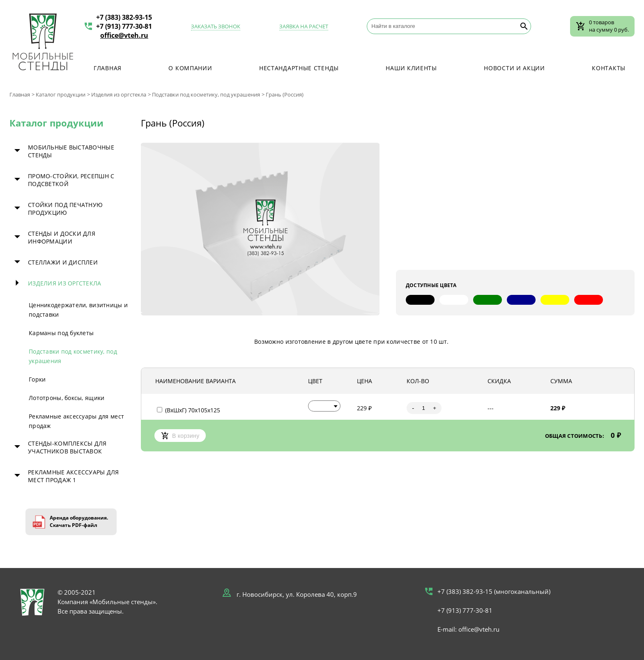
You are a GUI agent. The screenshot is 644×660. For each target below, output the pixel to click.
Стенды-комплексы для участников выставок (67, 447)
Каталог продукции (61, 94)
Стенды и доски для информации (62, 237)
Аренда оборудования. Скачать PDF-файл (79, 521)
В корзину (180, 436)
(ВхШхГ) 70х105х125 (189, 410)
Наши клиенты (411, 68)
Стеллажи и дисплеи (63, 262)
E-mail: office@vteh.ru (468, 629)
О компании (190, 68)
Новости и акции (514, 68)
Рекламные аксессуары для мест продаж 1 (74, 476)
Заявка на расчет (304, 26)
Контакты (609, 68)
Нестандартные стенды (299, 68)
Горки (37, 379)
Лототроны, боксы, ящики (67, 398)
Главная (108, 68)
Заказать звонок (216, 26)
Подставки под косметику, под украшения (206, 94)
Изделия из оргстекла (119, 94)
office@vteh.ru (124, 35)
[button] (324, 406)
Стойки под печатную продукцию (65, 209)
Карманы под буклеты (61, 333)
